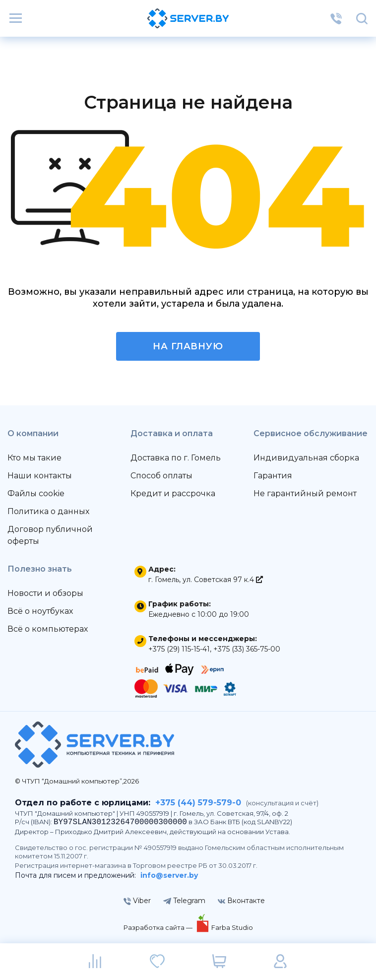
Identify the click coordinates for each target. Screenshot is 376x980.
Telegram (184, 901)
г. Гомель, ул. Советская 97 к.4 (206, 580)
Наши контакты (40, 476)
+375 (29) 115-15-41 (179, 649)
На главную (188, 346)
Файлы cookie (36, 493)
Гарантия (273, 476)
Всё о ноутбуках (40, 611)
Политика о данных (48, 511)
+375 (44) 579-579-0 (198, 803)
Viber (137, 901)
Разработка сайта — (159, 927)
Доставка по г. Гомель (176, 458)
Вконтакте (241, 901)
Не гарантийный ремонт (305, 493)
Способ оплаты (161, 476)
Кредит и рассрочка (173, 493)
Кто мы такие (34, 458)
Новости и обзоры (45, 593)
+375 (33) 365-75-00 (247, 649)
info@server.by (169, 875)
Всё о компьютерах (48, 629)
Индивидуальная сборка (306, 458)
